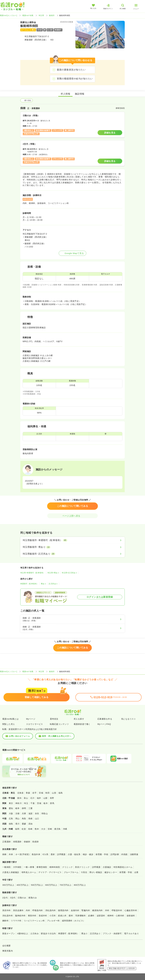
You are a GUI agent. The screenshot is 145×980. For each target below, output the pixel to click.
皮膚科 (91, 916)
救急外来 (36, 854)
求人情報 (65, 94)
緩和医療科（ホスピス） (74, 921)
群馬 (52, 803)
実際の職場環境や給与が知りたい (75, 79)
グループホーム (71, 872)
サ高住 (84, 872)
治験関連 (134, 854)
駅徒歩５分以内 (48, 933)
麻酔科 (5, 921)
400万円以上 (23, 885)
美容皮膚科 (18, 910)
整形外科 (32, 916)
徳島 (11, 824)
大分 (43, 829)
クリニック (67, 867)
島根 (31, 819)
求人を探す (79, 719)
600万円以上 (51, 885)
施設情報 (80, 94)
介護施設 (107, 867)
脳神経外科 (20, 916)
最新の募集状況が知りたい (71, 70)
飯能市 (52, 15)
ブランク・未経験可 (112, 933)
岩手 (34, 793)
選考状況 (54, 719)
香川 (17, 824)
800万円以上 (80, 885)
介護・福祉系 (74, 854)
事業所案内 (8, 951)
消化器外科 (8, 916)
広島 (11, 819)
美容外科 (7, 910)
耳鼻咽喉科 (80, 916)
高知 (31, 824)
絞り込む (27, 100)
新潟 (19, 798)
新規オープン (9, 933)
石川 (32, 798)
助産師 (35, 842)
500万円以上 (37, 885)
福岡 (17, 829)
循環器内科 (63, 910)
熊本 (37, 829)
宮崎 (50, 829)
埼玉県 (41, 15)
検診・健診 (88, 854)
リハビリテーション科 (34, 921)
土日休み (35, 933)
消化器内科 (50, 910)
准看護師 (17, 842)
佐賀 (24, 829)
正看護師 (7, 842)
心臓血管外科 (131, 910)
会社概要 (7, 946)
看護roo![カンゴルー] (9, 15)
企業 (136, 872)
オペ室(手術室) (22, 854)
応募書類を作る (105, 719)
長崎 (30, 829)
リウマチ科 (16, 921)
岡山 (17, 819)
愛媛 (24, 824)
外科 (107, 910)
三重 (31, 808)
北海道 (20, 793)
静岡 (24, 808)
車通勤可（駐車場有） (29, 584)
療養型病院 (42, 867)
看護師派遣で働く (82, 724)
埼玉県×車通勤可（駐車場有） (33, 573)
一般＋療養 (29, 867)
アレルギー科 (53, 921)
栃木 (46, 803)
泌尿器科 (101, 916)
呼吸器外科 (117, 910)
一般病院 (7, 867)
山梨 (45, 798)
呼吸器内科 (38, 910)
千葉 (33, 803)
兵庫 (24, 813)
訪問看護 (61, 854)
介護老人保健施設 (11, 872)
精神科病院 (55, 867)
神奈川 (18, 803)
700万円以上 (66, 885)
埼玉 (26, 803)
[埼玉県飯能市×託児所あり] (72, 554)
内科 (28, 910)
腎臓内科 (86, 910)
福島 (61, 793)
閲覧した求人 (9, 724)
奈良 (37, 813)
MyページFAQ (104, 724)
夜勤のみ (33, 898)
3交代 (13, 898)
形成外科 (43, 916)
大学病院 (17, 867)
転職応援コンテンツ (59, 724)
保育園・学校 (102, 854)
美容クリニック (82, 867)
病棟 (4, 854)
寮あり (44, 584)
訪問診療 (115, 854)
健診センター (111, 872)
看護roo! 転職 (28, 15)
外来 (11, 854)
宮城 (41, 793)
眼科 (71, 916)
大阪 (11, 813)
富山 (26, 798)
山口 (37, 819)
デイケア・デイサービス (50, 872)
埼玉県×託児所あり (70, 573)
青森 (28, 793)
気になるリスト (129, 719)
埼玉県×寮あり (53, 573)
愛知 (11, 808)
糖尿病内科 (97, 910)
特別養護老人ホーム (123, 867)
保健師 (27, 842)
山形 (54, 793)
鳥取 (24, 819)
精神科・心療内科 (116, 916)
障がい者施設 (96, 872)
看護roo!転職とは (11, 719)
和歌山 (45, 813)
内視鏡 (124, 854)
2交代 (5, 898)
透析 (53, 854)
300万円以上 (8, 885)
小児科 (53, 916)
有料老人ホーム (29, 872)
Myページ (31, 719)
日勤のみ (22, 898)
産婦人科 (62, 916)
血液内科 (75, 910)
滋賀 (31, 813)
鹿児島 (57, 829)
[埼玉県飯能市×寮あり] (72, 547)
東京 (11, 803)
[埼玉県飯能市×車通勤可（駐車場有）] (72, 540)
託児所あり (53, 584)
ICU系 (45, 854)
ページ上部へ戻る (72, 516)
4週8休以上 (23, 933)
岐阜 (17, 808)
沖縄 (65, 829)
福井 (39, 798)
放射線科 (131, 916)
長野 (52, 798)
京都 (17, 813)
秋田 (47, 793)
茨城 (39, 803)
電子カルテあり (131, 933)
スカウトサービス (35, 724)
